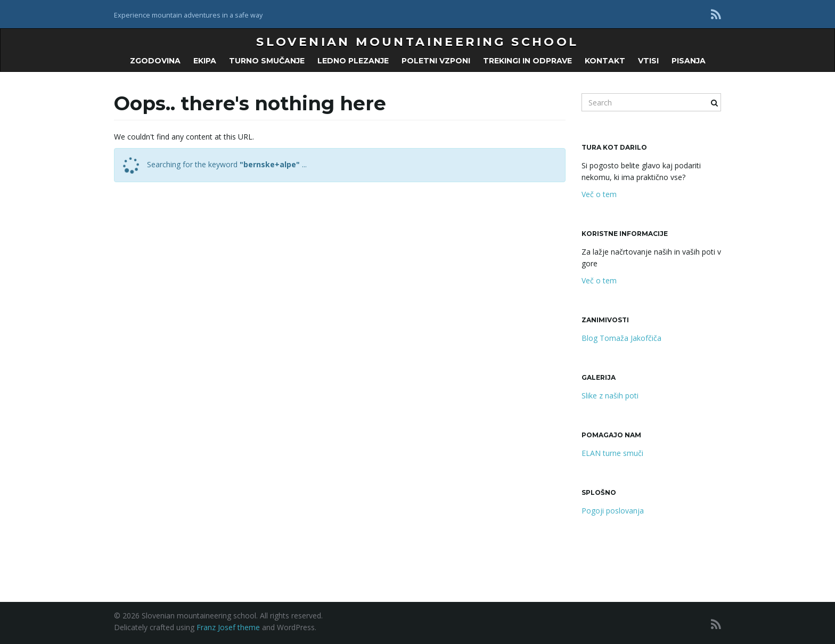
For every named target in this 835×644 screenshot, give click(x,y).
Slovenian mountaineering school (417, 42)
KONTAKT (605, 61)
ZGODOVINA (155, 61)
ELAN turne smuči (612, 453)
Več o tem (599, 194)
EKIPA (205, 61)
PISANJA (689, 61)
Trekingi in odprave (527, 61)
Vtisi (648, 61)
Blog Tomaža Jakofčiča (621, 338)
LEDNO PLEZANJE (353, 61)
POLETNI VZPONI (436, 61)
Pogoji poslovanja (613, 511)
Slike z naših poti (610, 396)
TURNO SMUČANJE (267, 61)
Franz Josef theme (228, 627)
